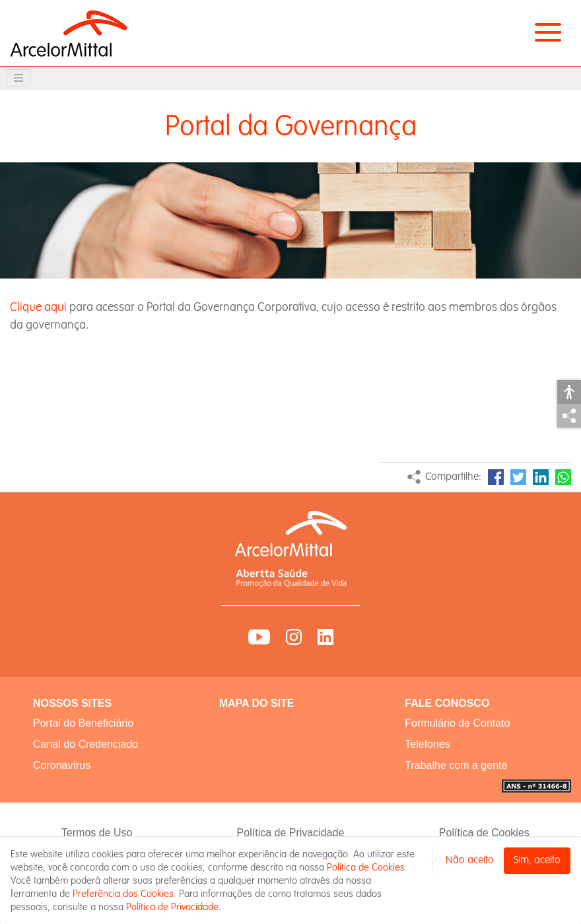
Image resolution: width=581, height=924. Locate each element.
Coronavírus (62, 765)
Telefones (427, 744)
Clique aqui (38, 307)
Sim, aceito (537, 860)
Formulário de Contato (457, 723)
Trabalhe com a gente (456, 765)
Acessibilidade (569, 392)
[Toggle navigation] (18, 78)
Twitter (518, 477)
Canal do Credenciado (85, 744)
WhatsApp (563, 477)
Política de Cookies (484, 833)
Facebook (496, 477)
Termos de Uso (97, 833)
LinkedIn (541, 477)
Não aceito (470, 860)
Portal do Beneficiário (83, 723)
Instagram (294, 637)
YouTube (259, 637)
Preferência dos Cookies (123, 894)
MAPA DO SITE (257, 703)
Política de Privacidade (291, 833)
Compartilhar (569, 416)
